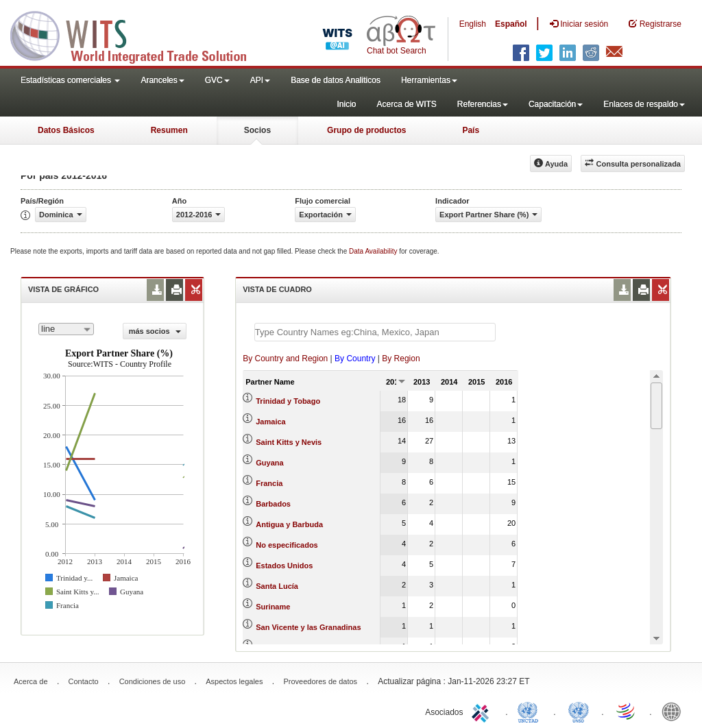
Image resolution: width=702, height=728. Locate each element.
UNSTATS (579, 711)
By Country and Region (285, 359)
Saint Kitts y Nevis (289, 442)
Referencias (483, 104)
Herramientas (429, 80)
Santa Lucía (277, 586)
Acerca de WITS (406, 104)
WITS (137, 34)
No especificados (287, 545)
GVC (217, 80)
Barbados (273, 504)
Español (511, 24)
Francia (269, 483)
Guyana (269, 463)
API (260, 80)
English (473, 24)
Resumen (169, 130)
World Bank (675, 711)
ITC (483, 711)
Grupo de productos (366, 130)
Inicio (346, 104)
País (471, 130)
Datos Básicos (66, 130)
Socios (257, 130)
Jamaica (270, 422)
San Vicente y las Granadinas (308, 627)
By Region (401, 359)
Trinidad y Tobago (288, 401)
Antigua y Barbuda (289, 524)
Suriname (273, 607)
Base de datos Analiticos (336, 80)
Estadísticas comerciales (70, 80)
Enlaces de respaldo (644, 104)
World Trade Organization (627, 711)
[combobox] (66, 329)
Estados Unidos (284, 566)
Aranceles (162, 80)
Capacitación (556, 104)
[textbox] (375, 332)
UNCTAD (531, 711)
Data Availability (374, 251)
